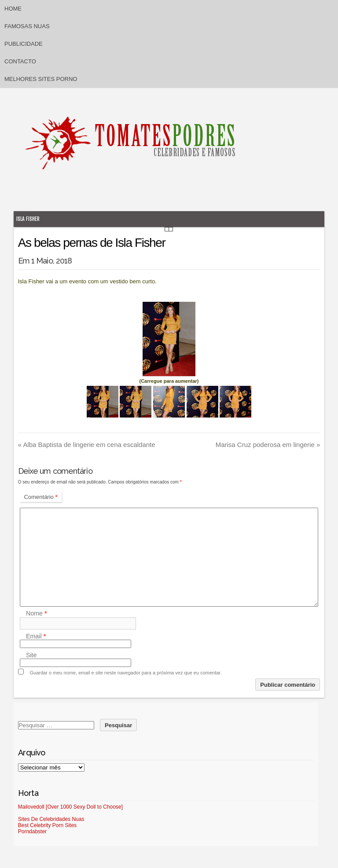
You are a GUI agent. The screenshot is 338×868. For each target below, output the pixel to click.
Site (31, 655)
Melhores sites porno (41, 79)
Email (36, 636)
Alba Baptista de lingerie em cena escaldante (87, 445)
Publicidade (24, 44)
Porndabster (32, 831)
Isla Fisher (28, 219)
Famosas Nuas (27, 26)
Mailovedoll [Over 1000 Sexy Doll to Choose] (70, 807)
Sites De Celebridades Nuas (51, 819)
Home (13, 9)
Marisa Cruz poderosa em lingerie (268, 445)
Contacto (20, 61)
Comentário (41, 497)
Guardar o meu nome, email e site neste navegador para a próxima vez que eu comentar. (126, 673)
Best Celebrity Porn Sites (47, 825)
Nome (37, 614)
